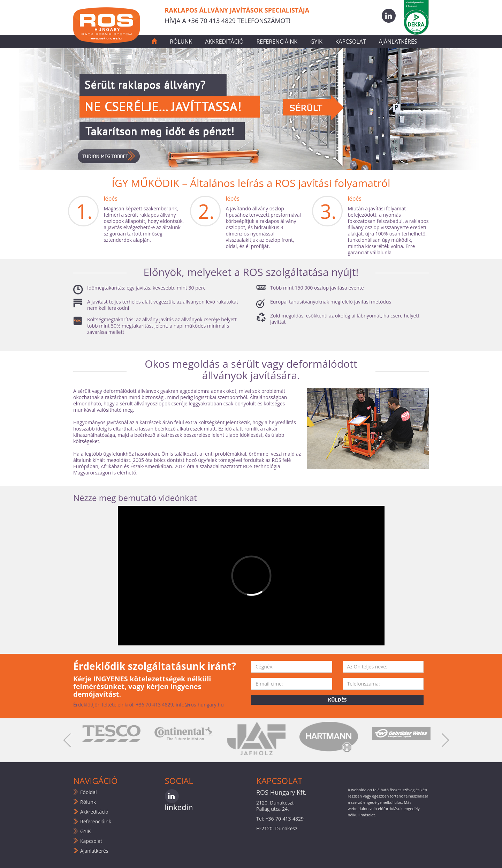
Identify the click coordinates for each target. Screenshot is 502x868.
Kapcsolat (351, 42)
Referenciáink (277, 42)
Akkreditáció (224, 42)
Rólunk (181, 42)
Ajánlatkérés (398, 42)
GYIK (316, 42)
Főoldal (88, 792)
